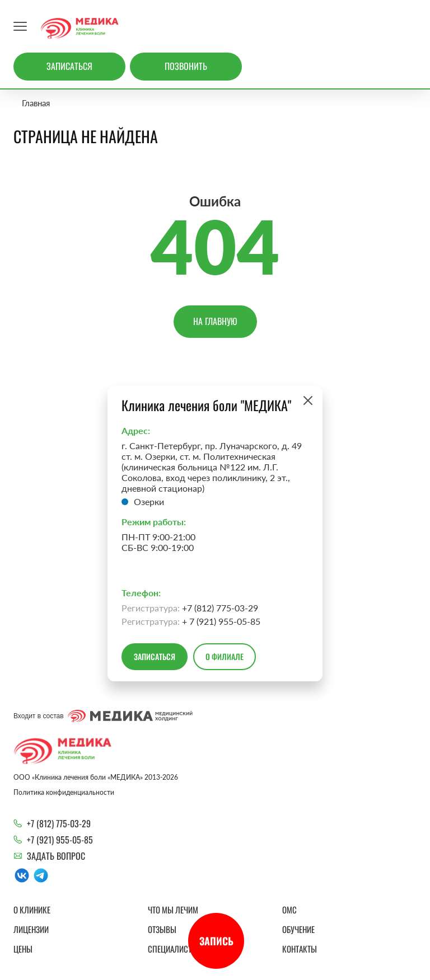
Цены (23, 949)
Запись (216, 941)
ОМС (289, 910)
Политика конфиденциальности (64, 792)
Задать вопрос (56, 856)
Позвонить (186, 66)
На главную (215, 321)
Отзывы (162, 929)
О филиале (225, 656)
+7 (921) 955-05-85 (60, 840)
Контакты (300, 949)
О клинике (32, 910)
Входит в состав (103, 716)
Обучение (298, 929)
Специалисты (173, 949)
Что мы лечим (173, 910)
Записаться (69, 66)
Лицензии (31, 929)
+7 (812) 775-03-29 (59, 823)
